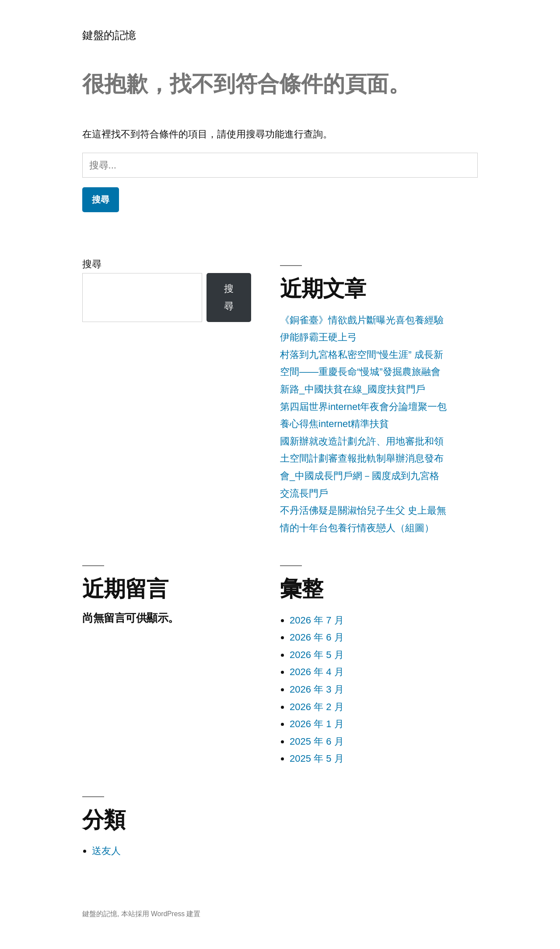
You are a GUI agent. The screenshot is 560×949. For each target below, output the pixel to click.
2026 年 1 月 (317, 724)
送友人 (106, 851)
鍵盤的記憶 (109, 35)
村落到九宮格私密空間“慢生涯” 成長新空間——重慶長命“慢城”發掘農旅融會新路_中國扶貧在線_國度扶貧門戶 (362, 372)
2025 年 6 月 (317, 741)
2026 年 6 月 (317, 637)
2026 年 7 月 (317, 620)
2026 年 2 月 (317, 707)
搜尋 (92, 264)
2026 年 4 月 (317, 672)
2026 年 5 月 (317, 655)
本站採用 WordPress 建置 (161, 914)
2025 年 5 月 (317, 758)
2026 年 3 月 (317, 689)
